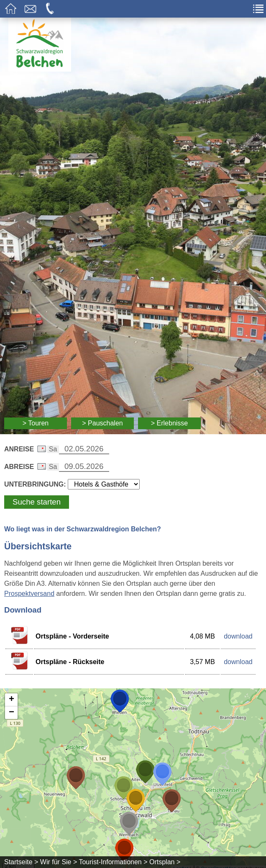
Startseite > (21, 862)
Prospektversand (29, 594)
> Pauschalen (102, 423)
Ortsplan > (165, 862)
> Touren (36, 423)
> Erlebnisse (170, 423)
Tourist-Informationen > (113, 862)
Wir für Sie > (59, 862)
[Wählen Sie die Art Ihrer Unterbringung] (104, 484)
